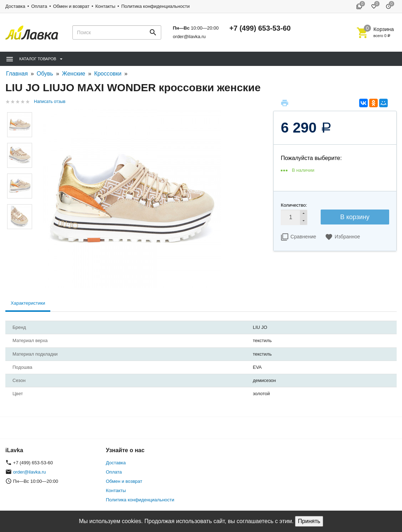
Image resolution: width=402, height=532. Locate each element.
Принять (309, 521)
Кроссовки (108, 74)
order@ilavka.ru (189, 37)
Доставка (15, 6)
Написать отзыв (50, 102)
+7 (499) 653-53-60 (260, 28)
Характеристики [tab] (28, 303)
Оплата (39, 6)
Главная (17, 74)
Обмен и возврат (71, 6)
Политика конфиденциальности (156, 6)
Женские (74, 74)
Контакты (105, 6)
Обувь (45, 74)
